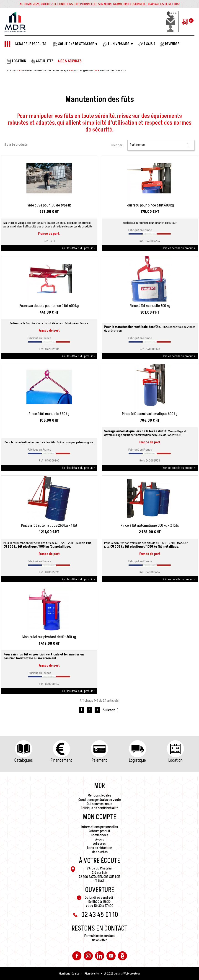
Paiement (99, 760)
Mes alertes (100, 852)
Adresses (99, 843)
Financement (61, 760)
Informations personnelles (100, 827)
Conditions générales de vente (100, 800)
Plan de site (92, 974)
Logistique (137, 760)
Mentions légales (99, 795)
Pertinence (161, 145)
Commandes (100, 835)
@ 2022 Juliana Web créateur (122, 974)
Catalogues (24, 760)
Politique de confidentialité (100, 808)
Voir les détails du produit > (79, 248)
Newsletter (99, 940)
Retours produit (99, 831)
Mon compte (100, 817)
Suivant (111, 710)
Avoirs (100, 839)
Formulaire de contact (100, 936)
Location (176, 760)
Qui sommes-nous (99, 804)
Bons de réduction (100, 848)
